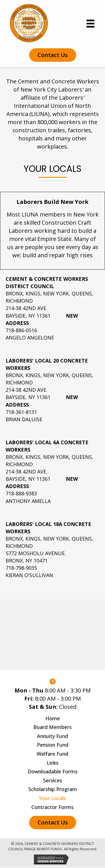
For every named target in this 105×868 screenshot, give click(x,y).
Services (53, 781)
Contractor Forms (53, 807)
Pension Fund (53, 745)
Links (53, 763)
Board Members (53, 727)
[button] (53, 55)
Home (53, 719)
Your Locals (53, 798)
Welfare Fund (53, 754)
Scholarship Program (53, 789)
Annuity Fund (53, 736)
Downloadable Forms (53, 772)
